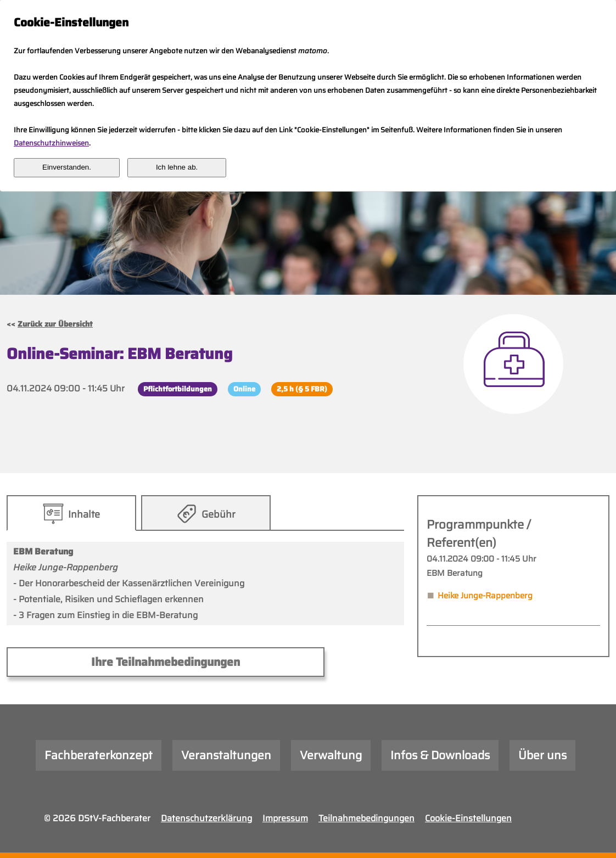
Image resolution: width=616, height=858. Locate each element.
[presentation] (71, 513)
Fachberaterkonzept (99, 755)
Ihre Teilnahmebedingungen (166, 662)
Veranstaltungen (226, 755)
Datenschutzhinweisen (51, 143)
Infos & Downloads (440, 755)
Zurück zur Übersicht (55, 324)
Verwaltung (331, 755)
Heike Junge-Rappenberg (485, 596)
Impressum (285, 818)
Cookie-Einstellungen (468, 818)
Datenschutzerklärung (206, 818)
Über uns (542, 755)
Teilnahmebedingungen (366, 818)
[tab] (71, 513)
